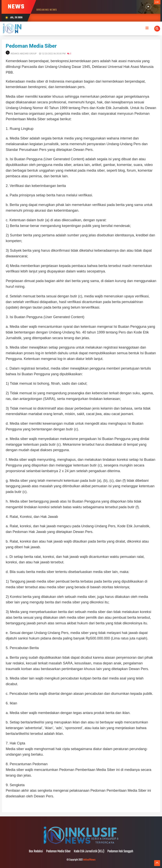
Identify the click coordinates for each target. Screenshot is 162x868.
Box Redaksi (36, 852)
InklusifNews (89, 860)
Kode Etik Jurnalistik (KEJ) (89, 852)
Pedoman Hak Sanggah (120, 852)
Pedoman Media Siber (31, 46)
